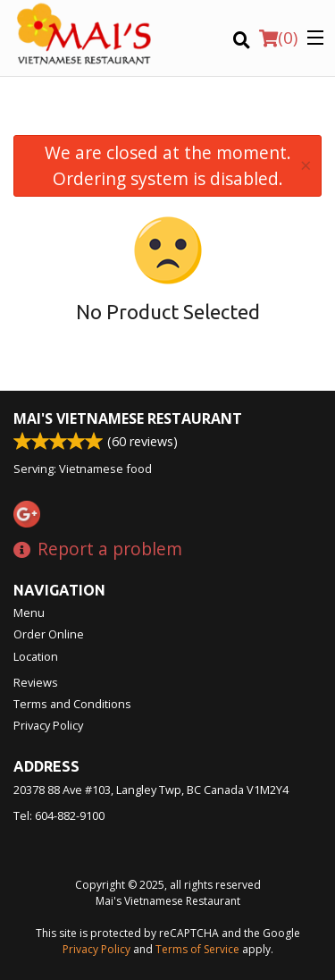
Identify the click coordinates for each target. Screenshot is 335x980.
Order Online (49, 634)
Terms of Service (197, 949)
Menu (29, 612)
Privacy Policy (48, 725)
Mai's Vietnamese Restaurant (128, 418)
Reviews (36, 682)
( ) (278, 38)
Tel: (59, 815)
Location (36, 656)
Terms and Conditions (72, 704)
